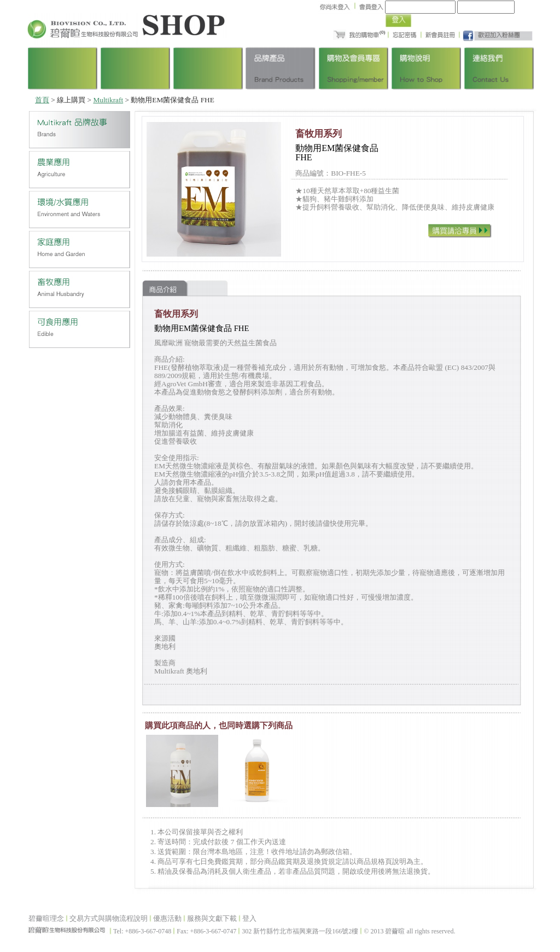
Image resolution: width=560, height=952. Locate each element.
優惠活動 (167, 918)
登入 (249, 918)
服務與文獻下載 (212, 918)
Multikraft (108, 100)
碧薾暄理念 (46, 918)
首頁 (42, 100)
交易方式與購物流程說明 (109, 918)
